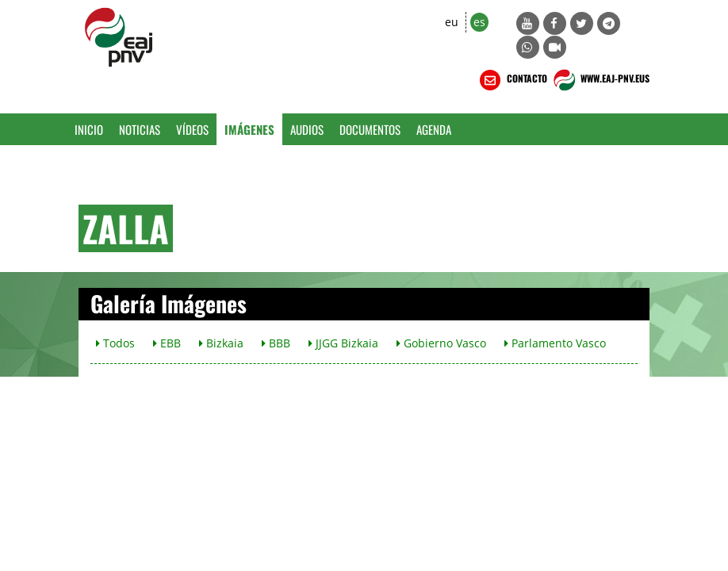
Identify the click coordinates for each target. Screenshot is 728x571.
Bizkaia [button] (221, 343)
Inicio (89, 129)
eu (452, 22)
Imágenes (249, 129)
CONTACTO (512, 80)
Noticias (140, 129)
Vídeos (192, 129)
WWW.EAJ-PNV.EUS (600, 80)
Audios (307, 129)
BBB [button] (276, 343)
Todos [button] (115, 343)
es (479, 22)
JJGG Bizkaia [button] (343, 343)
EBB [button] (167, 343)
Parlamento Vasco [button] (555, 343)
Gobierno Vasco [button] (441, 343)
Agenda (434, 129)
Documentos (370, 129)
